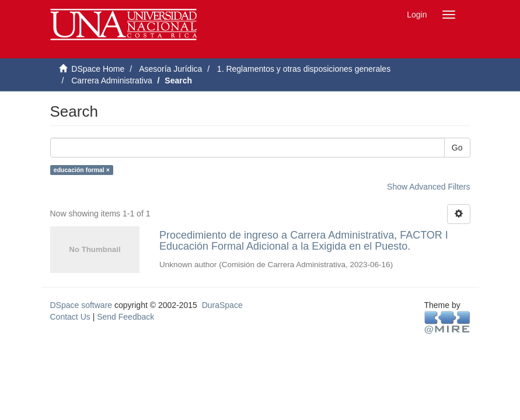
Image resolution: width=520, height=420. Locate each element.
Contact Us (70, 317)
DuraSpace (222, 305)
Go (457, 148)
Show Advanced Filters (428, 187)
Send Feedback (125, 317)
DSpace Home (98, 69)
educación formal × (82, 170)
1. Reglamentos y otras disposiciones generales (304, 69)
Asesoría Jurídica (170, 69)
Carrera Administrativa (112, 80)
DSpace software (81, 305)
